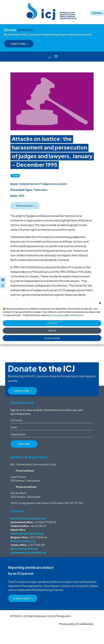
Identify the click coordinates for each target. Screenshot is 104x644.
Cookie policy (85, 624)
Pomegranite (63, 616)
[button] (100, 303)
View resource (25, 206)
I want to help (18, 44)
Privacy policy (68, 624)
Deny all (52, 331)
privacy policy (57, 315)
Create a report (22, 598)
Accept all (52, 323)
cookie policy (76, 315)
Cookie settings (52, 338)
